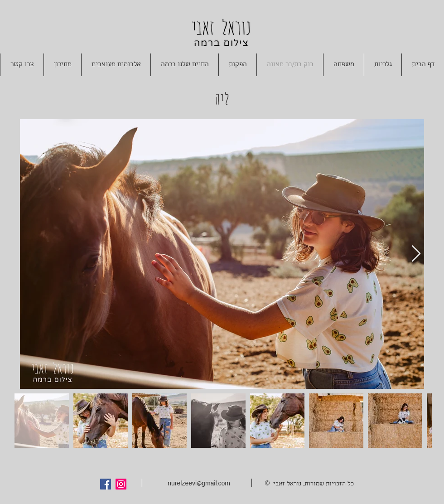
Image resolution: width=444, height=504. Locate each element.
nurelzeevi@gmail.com (199, 484)
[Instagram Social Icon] (121, 484)
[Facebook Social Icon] (106, 484)
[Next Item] (416, 254)
